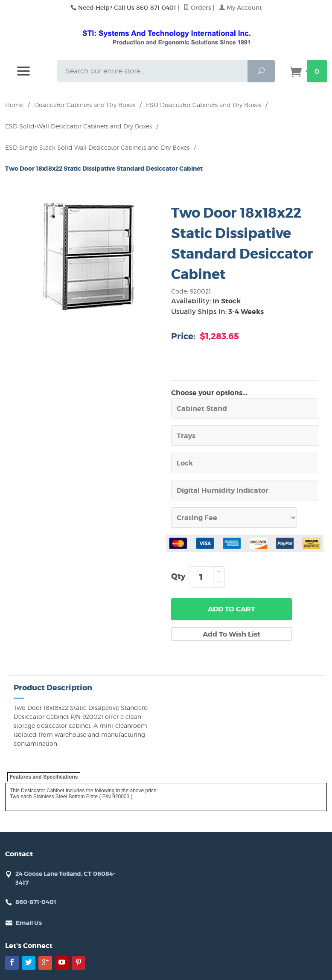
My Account (240, 8)
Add (232, 609)
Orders (197, 8)
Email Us (29, 923)
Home (14, 105)
